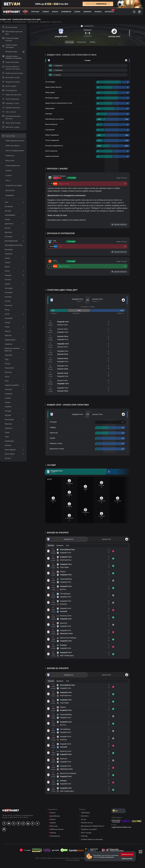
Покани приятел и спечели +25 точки (11, 68)
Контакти (85, 816)
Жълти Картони (51, 124)
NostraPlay (109, 12)
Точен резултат (10, 90)
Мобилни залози (57, 829)
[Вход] (139, 12)
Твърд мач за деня (11, 82)
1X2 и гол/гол (9, 112)
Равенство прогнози (12, 95)
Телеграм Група (13, 52)
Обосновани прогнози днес (12, 33)
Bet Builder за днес (11, 77)
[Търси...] (134, 12)
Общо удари (50, 92)
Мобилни (87, 12)
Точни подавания (52, 140)
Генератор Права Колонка (10, 39)
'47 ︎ (50, 66)
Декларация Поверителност (93, 826)
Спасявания (50, 130)
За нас (84, 819)
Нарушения (50, 108)
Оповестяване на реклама (92, 839)
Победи (53, 427)
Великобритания (19, 22)
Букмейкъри (66, 12)
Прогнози (35, 12)
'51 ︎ (50, 70)
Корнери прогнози (11, 108)
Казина (77, 12)
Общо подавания (52, 135)
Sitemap (84, 836)
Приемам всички (127, 854)
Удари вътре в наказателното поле (59, 103)
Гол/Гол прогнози (11, 99)
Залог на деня (9, 86)
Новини (46, 12)
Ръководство (55, 836)
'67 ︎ (50, 75)
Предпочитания (127, 858)
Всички (51, 545)
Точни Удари (50, 82)
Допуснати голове (57, 449)
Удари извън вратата (53, 87)
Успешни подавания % (54, 146)
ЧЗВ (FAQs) (85, 813)
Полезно (98, 12)
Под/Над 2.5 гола (10, 103)
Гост (68, 545)
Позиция (53, 422)
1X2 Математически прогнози (11, 117)
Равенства (54, 433)
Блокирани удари (52, 98)
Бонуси (55, 12)
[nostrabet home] (11, 810)
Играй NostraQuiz (11, 62)
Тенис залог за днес (11, 123)
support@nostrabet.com (121, 827)
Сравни (53, 823)
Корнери (49, 114)
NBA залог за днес (11, 127)
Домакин (60, 545)
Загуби (52, 438)
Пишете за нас (87, 823)
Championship (33, 22)
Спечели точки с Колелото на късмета (12, 57)
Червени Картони (52, 156)
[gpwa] (37, 850)
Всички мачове (10, 27)
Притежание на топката (54, 119)
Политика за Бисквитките (106, 857)
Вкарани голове (56, 443)
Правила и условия (89, 829)
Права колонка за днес (13, 73)
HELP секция (86, 833)
